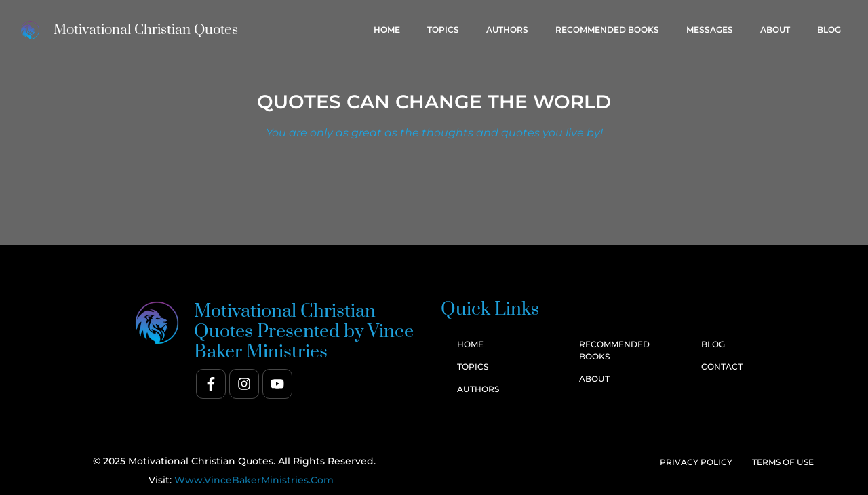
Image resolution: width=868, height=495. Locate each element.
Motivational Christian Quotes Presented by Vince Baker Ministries (304, 332)
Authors (507, 29)
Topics (443, 29)
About (775, 29)
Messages (710, 29)
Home (387, 29)
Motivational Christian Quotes (146, 30)
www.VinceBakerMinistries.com (254, 480)
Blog (829, 29)
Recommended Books (607, 29)
